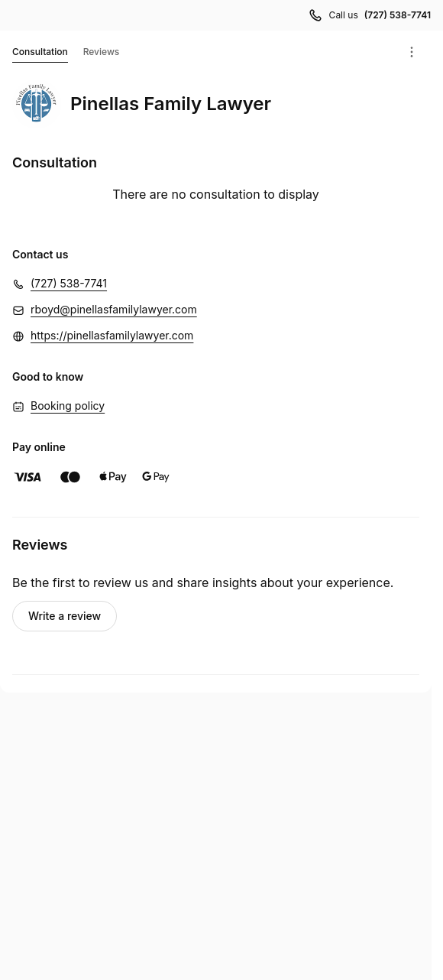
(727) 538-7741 (69, 283)
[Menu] (412, 52)
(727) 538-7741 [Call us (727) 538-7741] (398, 15)
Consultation (40, 54)
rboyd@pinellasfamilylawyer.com (114, 309)
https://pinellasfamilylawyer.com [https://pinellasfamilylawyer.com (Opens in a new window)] (112, 335)
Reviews (102, 52)
